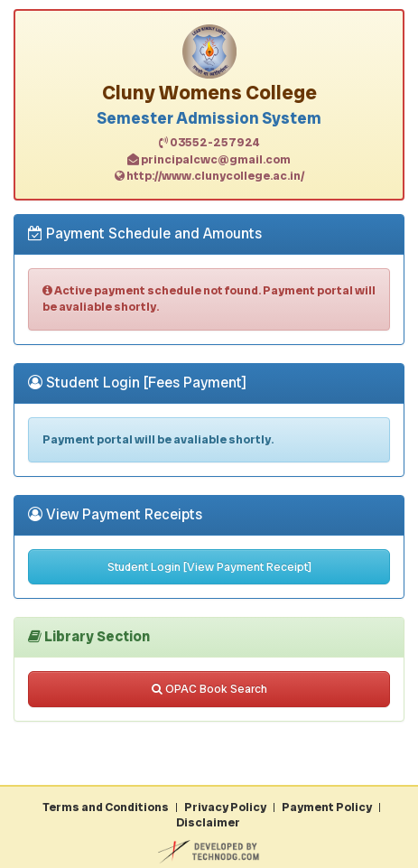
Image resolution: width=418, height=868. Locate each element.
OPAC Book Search (209, 689)
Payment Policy (327, 807)
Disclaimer (208, 822)
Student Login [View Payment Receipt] (209, 567)
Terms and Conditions (106, 807)
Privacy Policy (225, 807)
